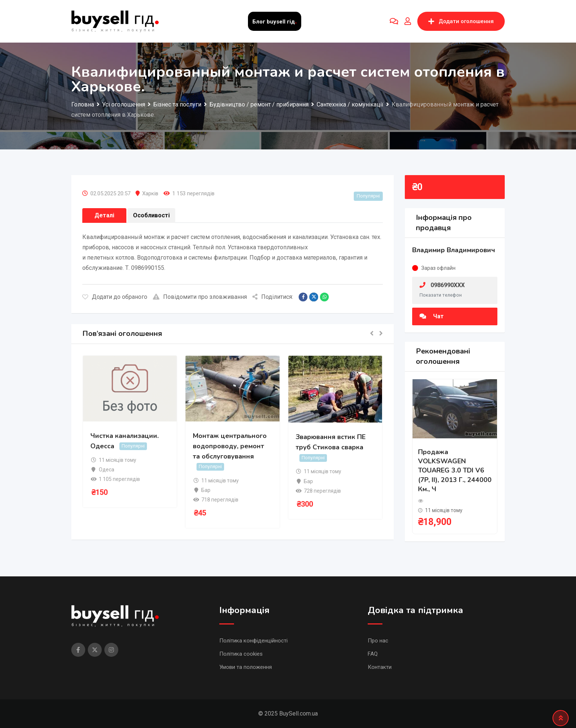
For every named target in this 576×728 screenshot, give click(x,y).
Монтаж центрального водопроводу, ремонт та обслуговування (230, 446)
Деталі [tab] (104, 215)
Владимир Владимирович (454, 250)
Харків (150, 193)
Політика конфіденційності (253, 641)
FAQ (373, 654)
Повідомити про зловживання (200, 297)
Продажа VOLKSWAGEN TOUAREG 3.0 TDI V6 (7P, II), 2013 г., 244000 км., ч (455, 470)
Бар (206, 490)
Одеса (107, 470)
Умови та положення (246, 667)
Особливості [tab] (151, 215)
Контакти (380, 667)
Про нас (378, 641)
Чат (432, 316)
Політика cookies (241, 654)
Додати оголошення (461, 21)
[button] (372, 334)
